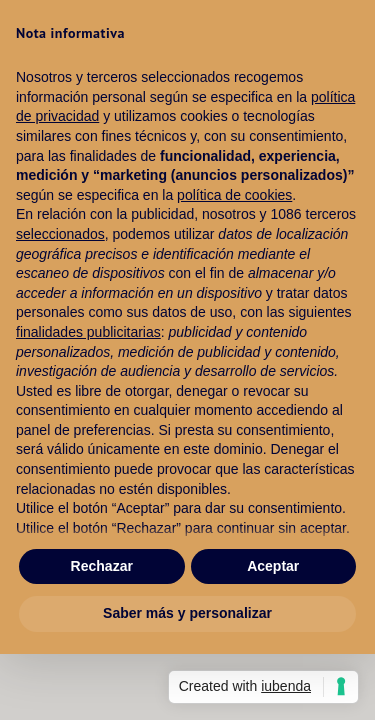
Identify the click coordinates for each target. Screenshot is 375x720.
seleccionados (60, 234)
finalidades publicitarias (88, 332)
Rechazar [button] (102, 566)
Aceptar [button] (273, 566)
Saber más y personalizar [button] (187, 613)
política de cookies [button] (234, 195)
